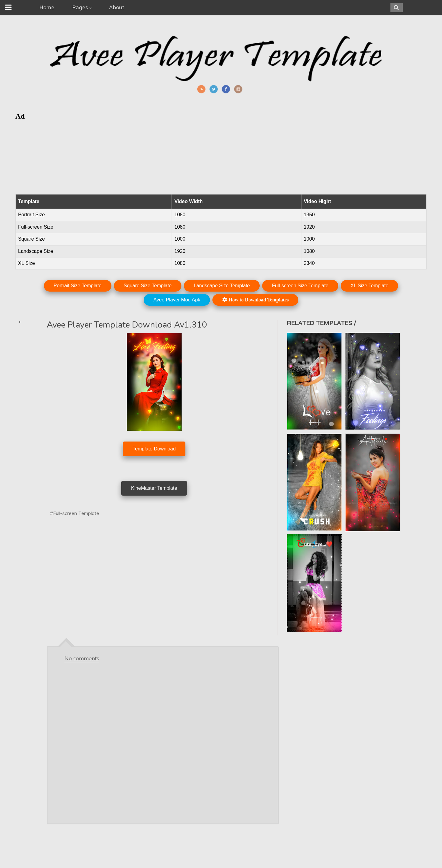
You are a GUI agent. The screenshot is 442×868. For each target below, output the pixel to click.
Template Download (154, 449)
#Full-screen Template (75, 513)
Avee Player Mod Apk (177, 300)
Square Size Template (148, 286)
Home (47, 8)
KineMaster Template (154, 488)
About (117, 8)
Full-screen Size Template (300, 286)
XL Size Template (370, 286)
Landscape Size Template (222, 286)
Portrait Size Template (78, 286)
